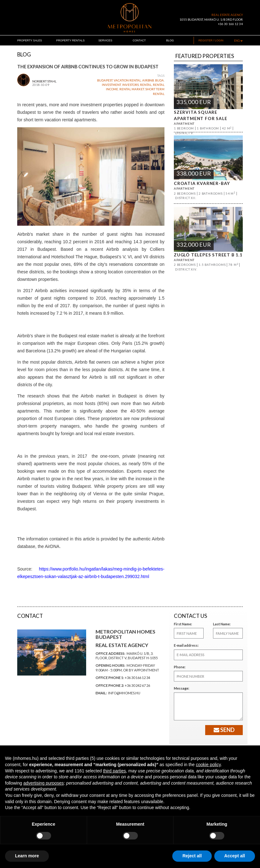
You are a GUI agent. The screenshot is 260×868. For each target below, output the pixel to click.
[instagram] (241, 837)
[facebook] (228, 837)
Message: (182, 688)
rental (146, 85)
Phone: (180, 667)
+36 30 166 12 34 (230, 24)
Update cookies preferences (115, 855)
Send (224, 730)
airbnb (148, 80)
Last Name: (222, 624)
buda (159, 80)
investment (111, 85)
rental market (132, 89)
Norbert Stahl (44, 81)
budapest (105, 80)
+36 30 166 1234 (108, 842)
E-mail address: (186, 645)
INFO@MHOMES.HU (110, 847)
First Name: (183, 624)
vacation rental (127, 80)
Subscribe (174, 806)
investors (130, 85)
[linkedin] (234, 837)
